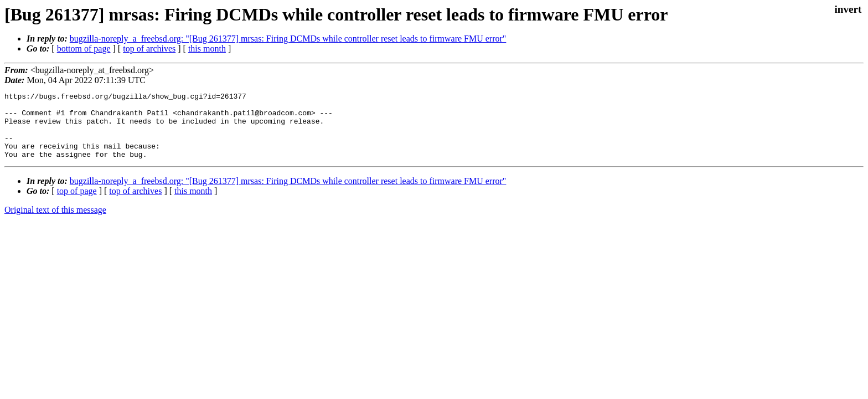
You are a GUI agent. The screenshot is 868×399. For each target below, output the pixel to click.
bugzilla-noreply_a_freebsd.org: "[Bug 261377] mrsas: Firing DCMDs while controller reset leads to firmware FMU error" (288, 39)
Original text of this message (55, 223)
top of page (77, 204)
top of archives (149, 48)
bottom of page (84, 48)
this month (207, 48)
